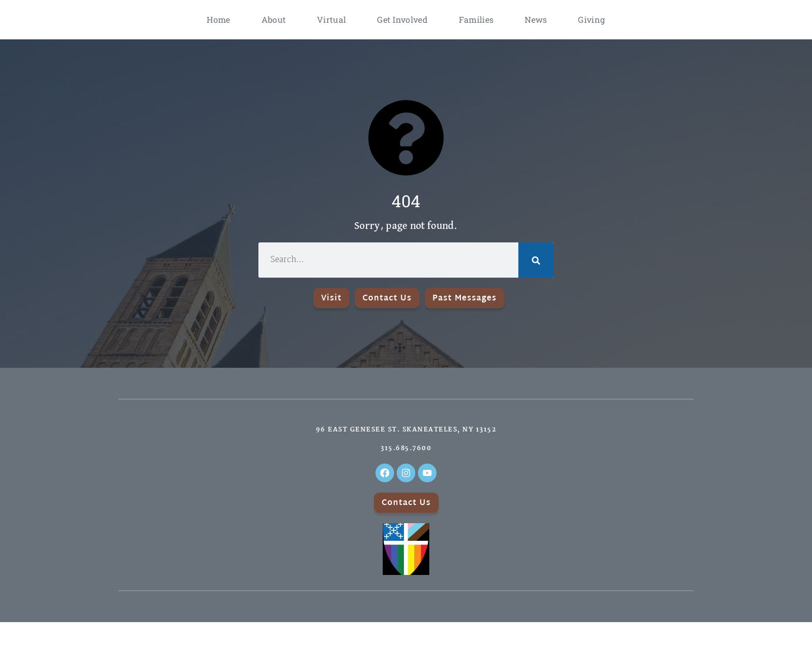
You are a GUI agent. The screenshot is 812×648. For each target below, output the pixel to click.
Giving (591, 19)
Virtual (331, 19)
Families (476, 19)
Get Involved (402, 19)
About (274, 19)
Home (218, 19)
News (536, 19)
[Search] (536, 260)
